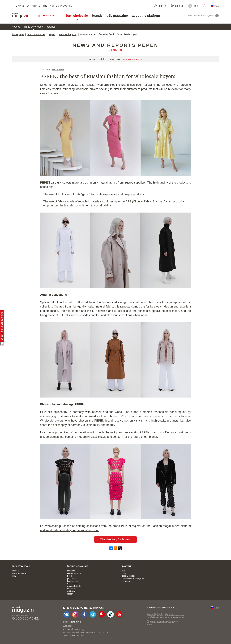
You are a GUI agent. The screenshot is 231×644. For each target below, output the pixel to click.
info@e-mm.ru (75, 622)
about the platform (146, 16)
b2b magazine (117, 16)
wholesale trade (74, 586)
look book (115, 59)
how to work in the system (133, 578)
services (51, 27)
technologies (73, 581)
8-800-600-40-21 (26, 618)
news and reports (68, 34)
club (124, 573)
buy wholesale (77, 16)
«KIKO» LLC (116, 50)
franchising (72, 589)
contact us (48, 15)
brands (97, 16)
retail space (72, 584)
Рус (217, 6)
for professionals (78, 566)
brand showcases (33, 27)
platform (127, 566)
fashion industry (74, 573)
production (72, 578)
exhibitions (72, 591)
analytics (71, 571)
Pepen (52, 34)
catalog (16, 27)
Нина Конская (58, 70)
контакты (126, 581)
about (92, 59)
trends (70, 576)
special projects (129, 576)
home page (18, 34)
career (70, 594)
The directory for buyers (116, 539)
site (124, 571)
